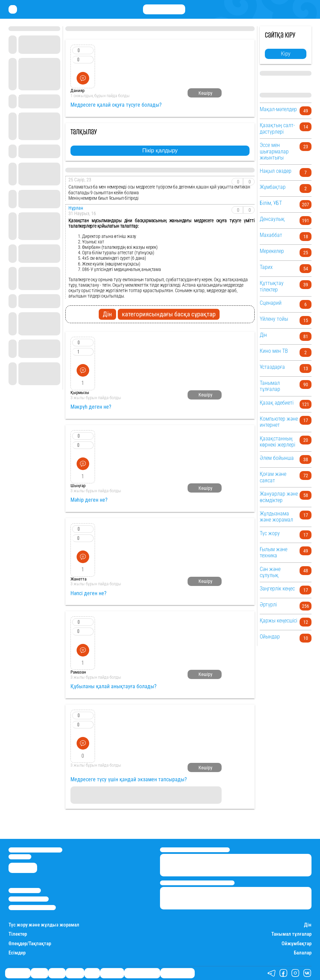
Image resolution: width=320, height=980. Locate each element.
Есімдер (17, 953)
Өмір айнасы (18, 973)
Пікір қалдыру (160, 150)
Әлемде (75, 973)
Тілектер (18, 934)
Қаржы (39, 973)
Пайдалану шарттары (32, 908)
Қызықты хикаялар (142, 973)
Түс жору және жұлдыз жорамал (44, 925)
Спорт (92, 973)
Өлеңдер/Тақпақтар (30, 944)
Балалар (303, 953)
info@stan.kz (20, 857)
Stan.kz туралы (25, 891)
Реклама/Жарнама (29, 899)
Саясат (57, 973)
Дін (308, 925)
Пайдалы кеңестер (178, 973)
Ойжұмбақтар (297, 944)
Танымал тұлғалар (291, 934)
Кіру (286, 54)
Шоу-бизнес (112, 973)
